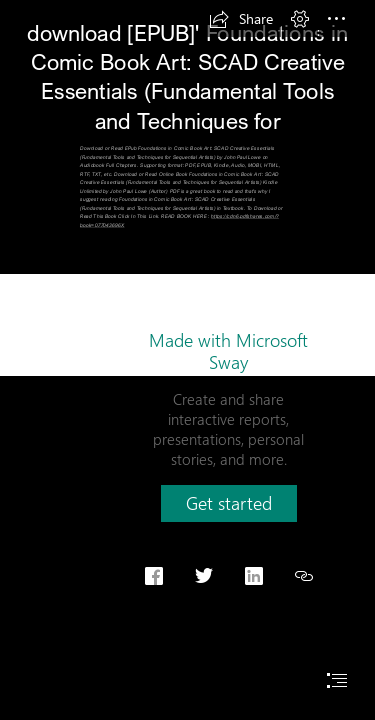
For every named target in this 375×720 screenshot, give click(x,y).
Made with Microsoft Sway (228, 351)
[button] (241, 19)
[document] (187, 360)
